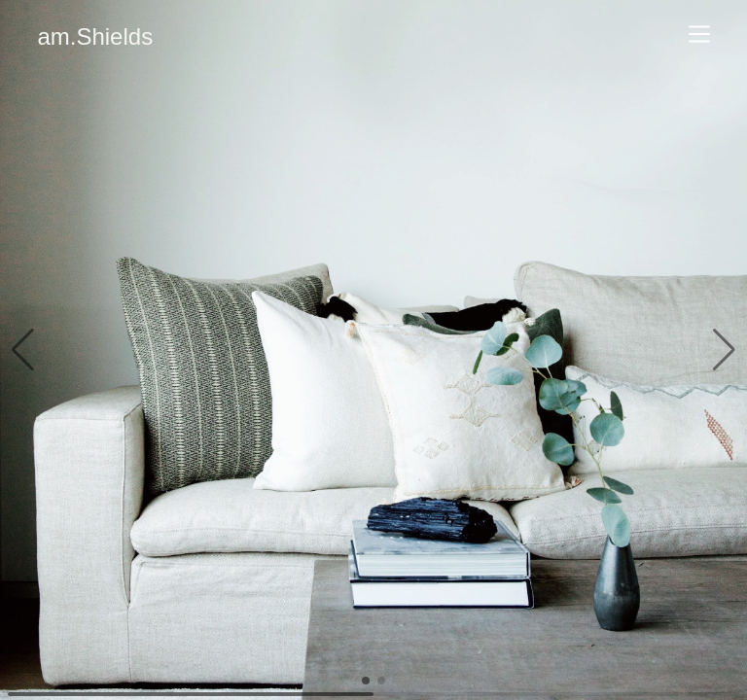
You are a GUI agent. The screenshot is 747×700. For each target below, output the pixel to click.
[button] (23, 350)
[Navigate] (699, 34)
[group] (373, 350)
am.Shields (95, 36)
